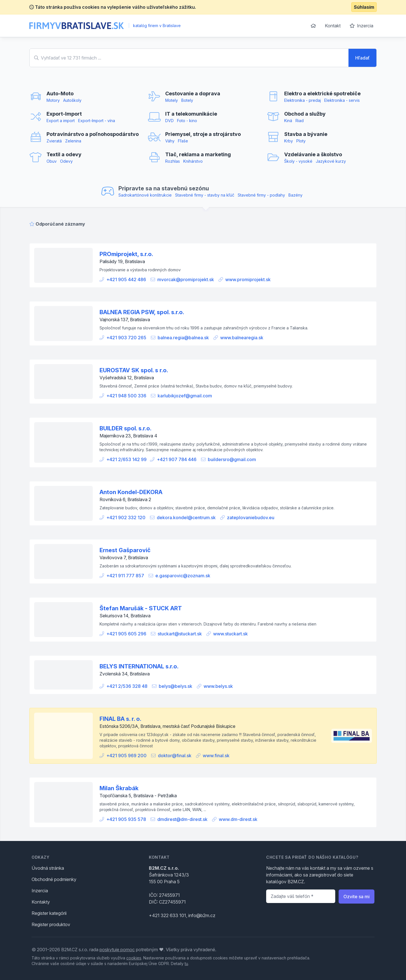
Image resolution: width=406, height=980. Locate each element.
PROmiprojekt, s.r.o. (126, 254)
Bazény (295, 195)
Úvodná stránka (48, 868)
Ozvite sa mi (357, 897)
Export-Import (64, 114)
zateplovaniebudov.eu (251, 517)
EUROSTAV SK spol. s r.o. (134, 370)
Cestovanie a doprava (193, 93)
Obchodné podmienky (54, 879)
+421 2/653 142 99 (126, 459)
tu (186, 964)
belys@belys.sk (176, 686)
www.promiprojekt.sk (248, 279)
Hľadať (362, 58)
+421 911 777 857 (125, 576)
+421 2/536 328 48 (127, 686)
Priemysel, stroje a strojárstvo (203, 134)
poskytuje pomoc (117, 950)
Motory (53, 100)
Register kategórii (49, 913)
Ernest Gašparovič (125, 550)
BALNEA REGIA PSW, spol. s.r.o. (142, 312)
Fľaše (183, 141)
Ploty (301, 141)
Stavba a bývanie (306, 134)
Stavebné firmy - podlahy (261, 195)
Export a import (61, 121)
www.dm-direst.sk (238, 819)
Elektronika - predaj (303, 100)
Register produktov (51, 924)
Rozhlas (173, 161)
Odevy (66, 161)
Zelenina (73, 141)
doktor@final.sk (175, 756)
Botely (187, 100)
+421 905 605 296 (126, 634)
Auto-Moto (60, 93)
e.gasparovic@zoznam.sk (183, 576)
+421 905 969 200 (126, 756)
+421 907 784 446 (177, 459)
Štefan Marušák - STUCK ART (141, 608)
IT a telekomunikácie (191, 114)
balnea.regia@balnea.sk (183, 338)
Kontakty (41, 902)
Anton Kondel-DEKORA (131, 492)
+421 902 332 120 (126, 517)
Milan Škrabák (119, 788)
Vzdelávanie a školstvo (313, 154)
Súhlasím (364, 7)
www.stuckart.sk (230, 634)
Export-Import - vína (97, 121)
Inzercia (361, 26)
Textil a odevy (64, 154)
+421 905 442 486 (126, 279)
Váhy (170, 141)
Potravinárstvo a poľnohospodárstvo (93, 134)
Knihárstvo (193, 161)
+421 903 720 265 (126, 338)
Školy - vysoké (298, 161)
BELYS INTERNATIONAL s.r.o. (139, 666)
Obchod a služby (305, 114)
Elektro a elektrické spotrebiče (322, 93)
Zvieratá (54, 141)
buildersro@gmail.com (232, 459)
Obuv (52, 161)
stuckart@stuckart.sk (180, 634)
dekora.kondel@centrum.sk (186, 517)
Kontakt (333, 26)
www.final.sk (216, 756)
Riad (300, 121)
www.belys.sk (218, 686)
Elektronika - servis (342, 100)
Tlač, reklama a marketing (198, 154)
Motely (172, 100)
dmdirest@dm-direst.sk (182, 819)
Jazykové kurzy (331, 161)
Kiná (288, 121)
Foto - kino (187, 121)
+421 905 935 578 (126, 819)
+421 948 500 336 (126, 396)
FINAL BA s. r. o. (120, 719)
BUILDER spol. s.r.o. (125, 428)
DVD (169, 121)
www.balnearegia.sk (242, 338)
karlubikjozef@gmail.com (185, 396)
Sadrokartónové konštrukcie (145, 195)
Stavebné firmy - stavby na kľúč (205, 195)
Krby (289, 141)
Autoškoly (72, 100)
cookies (134, 958)
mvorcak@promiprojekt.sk (186, 279)
